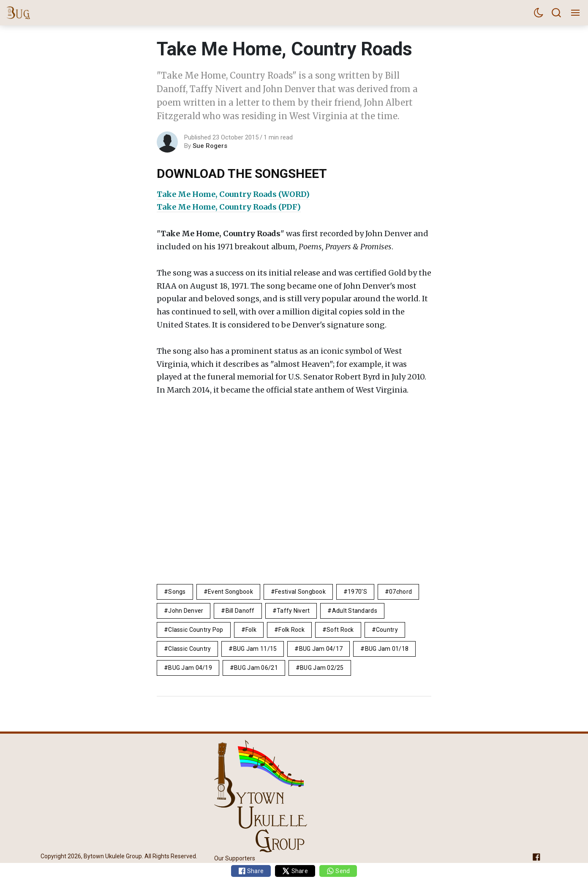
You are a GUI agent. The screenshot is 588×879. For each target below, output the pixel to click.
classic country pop (196, 630)
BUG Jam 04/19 (190, 668)
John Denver (186, 611)
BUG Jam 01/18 (387, 649)
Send (338, 871)
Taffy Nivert (293, 611)
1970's (357, 592)
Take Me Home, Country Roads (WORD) (233, 194)
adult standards (355, 611)
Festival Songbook (300, 592)
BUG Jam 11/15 (255, 649)
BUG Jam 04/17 (321, 649)
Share (251, 871)
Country (387, 630)
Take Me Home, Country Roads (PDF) (229, 207)
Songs (177, 592)
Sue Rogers (210, 146)
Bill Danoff (240, 611)
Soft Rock (340, 630)
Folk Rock (291, 630)
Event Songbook (230, 592)
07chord (400, 592)
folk (251, 630)
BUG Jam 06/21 (256, 668)
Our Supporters (235, 858)
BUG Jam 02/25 (322, 668)
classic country (189, 649)
